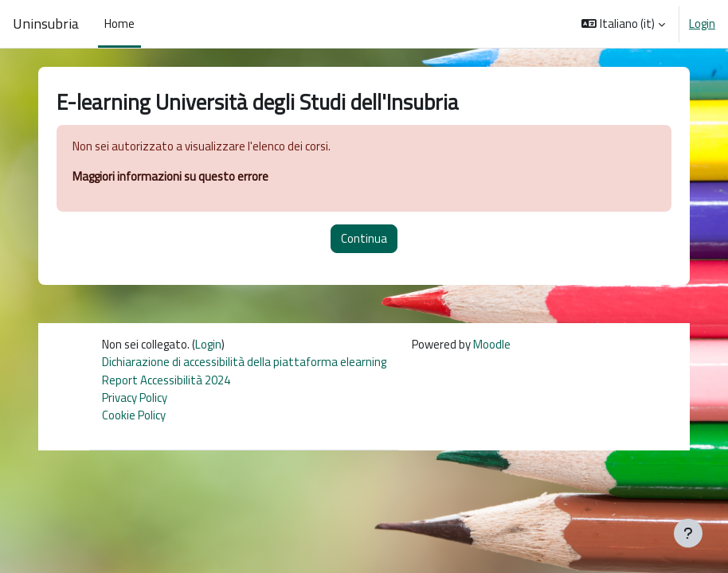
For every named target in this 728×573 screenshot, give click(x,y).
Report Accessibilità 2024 (166, 380)
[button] (623, 24)
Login (702, 24)
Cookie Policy (134, 415)
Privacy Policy (135, 398)
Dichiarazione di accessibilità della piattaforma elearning (244, 362)
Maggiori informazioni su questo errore (170, 176)
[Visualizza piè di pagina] (688, 533)
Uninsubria (46, 24)
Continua (364, 238)
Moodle (492, 344)
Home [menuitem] (119, 23)
